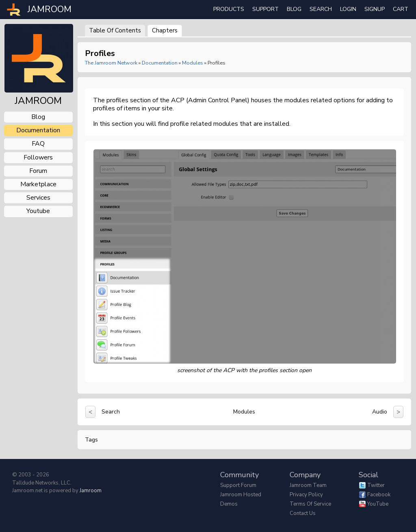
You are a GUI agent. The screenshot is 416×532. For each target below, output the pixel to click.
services (38, 198)
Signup (375, 9)
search (321, 9)
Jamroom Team (308, 485)
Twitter (376, 485)
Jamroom (91, 491)
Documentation (160, 63)
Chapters (165, 30)
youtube (38, 211)
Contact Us (303, 513)
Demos (229, 504)
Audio (380, 412)
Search (111, 412)
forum (38, 171)
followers (38, 157)
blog (38, 117)
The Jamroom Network (111, 63)
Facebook (379, 495)
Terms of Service (310, 504)
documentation (38, 130)
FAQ (38, 144)
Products (229, 9)
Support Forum (238, 485)
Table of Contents (115, 30)
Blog (294, 9)
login (348, 9)
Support (265, 9)
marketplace (38, 184)
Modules (193, 63)
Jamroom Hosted (241, 495)
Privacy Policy (306, 495)
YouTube (378, 504)
